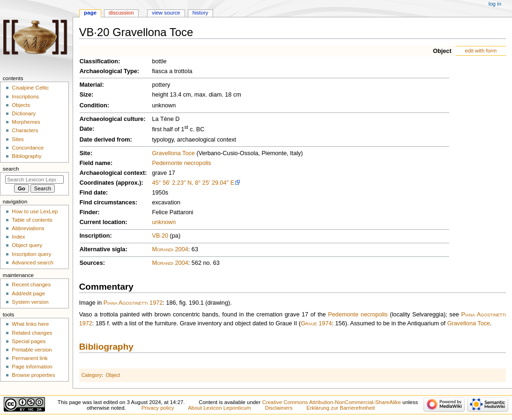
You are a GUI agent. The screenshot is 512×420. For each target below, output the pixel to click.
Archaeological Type (108, 71)
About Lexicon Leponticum (219, 408)
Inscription (95, 236)
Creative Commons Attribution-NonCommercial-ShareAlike (331, 402)
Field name (95, 163)
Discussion (121, 13)
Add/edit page (28, 293)
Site (85, 153)
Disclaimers (278, 408)
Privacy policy (158, 408)
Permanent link (30, 358)
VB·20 (160, 236)
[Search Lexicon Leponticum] (34, 180)
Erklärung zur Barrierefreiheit (341, 408)
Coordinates (97, 183)
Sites (18, 139)
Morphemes (26, 122)
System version (30, 302)
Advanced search (33, 262)
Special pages (29, 341)
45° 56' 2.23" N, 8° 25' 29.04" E (193, 183)
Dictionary (24, 113)
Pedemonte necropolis (181, 163)
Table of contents (32, 220)
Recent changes (31, 285)
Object (442, 51)
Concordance (28, 148)
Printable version (32, 350)
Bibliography (106, 347)
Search (11, 169)
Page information (32, 367)
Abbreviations (28, 228)
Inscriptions (25, 97)
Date (86, 129)
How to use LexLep (35, 211)
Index (18, 237)
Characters (25, 130)
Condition (93, 105)
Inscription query (31, 254)
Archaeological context (112, 173)
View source (166, 13)
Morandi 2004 (170, 249)
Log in (495, 4)
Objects (21, 105)
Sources (91, 263)
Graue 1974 (316, 323)
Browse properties (33, 375)
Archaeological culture (112, 119)
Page (90, 13)
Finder (89, 212)
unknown (164, 222)
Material (91, 85)
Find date (93, 193)
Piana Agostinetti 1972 (133, 303)
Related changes (32, 333)
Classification (99, 61)
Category (92, 375)
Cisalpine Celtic (30, 88)
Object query (27, 245)
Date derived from (105, 140)
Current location (103, 222)
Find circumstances (108, 202)
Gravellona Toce (173, 153)
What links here (30, 324)
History (200, 13)
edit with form (481, 51)
